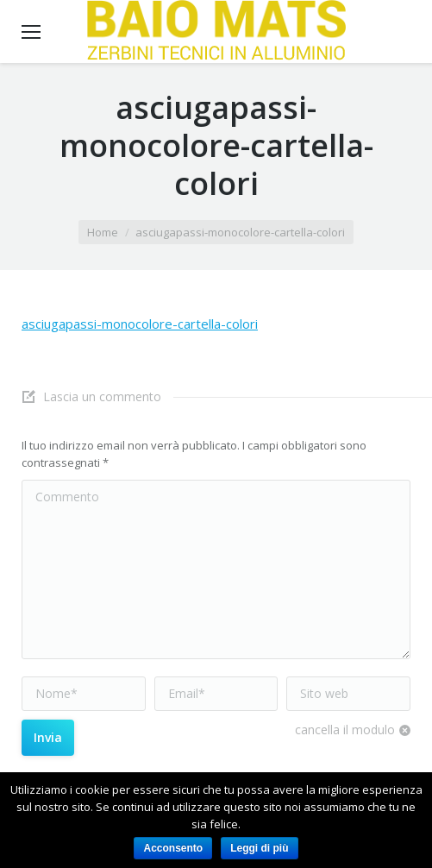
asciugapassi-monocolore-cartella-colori (140, 324)
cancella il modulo (345, 730)
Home (103, 232)
